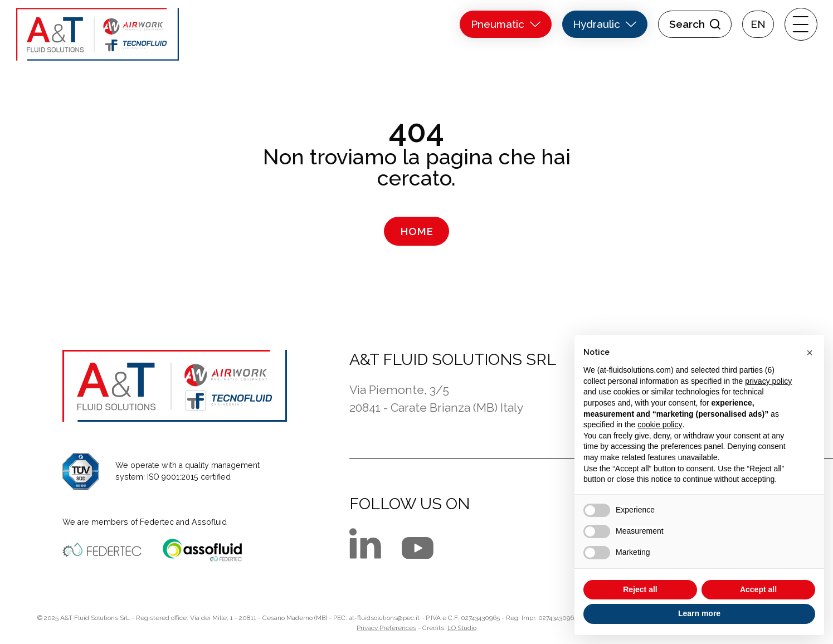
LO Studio (462, 628)
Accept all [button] (758, 589)
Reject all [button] (640, 589)
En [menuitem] (758, 24)
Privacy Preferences (386, 628)
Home (416, 231)
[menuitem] (758, 24)
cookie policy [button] (660, 425)
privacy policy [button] (768, 381)
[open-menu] (801, 24)
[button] (810, 353)
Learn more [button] (699, 613)
